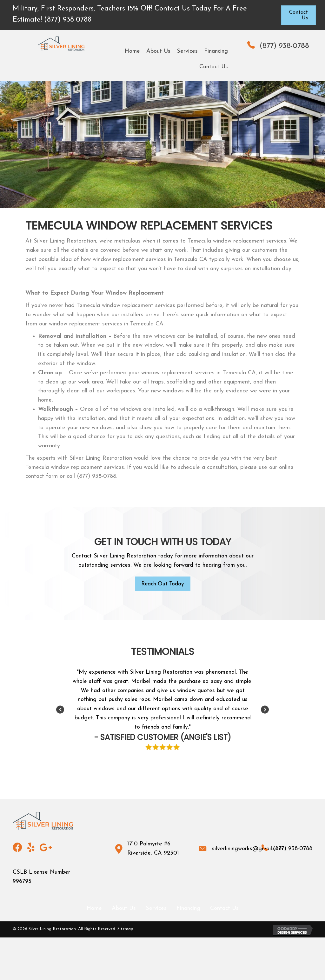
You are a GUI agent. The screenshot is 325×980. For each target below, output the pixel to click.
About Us (124, 909)
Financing (188, 909)
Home (94, 909)
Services (156, 909)
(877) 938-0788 (284, 46)
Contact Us (224, 909)
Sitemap (125, 930)
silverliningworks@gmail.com (248, 849)
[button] (298, 15)
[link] (132, 52)
